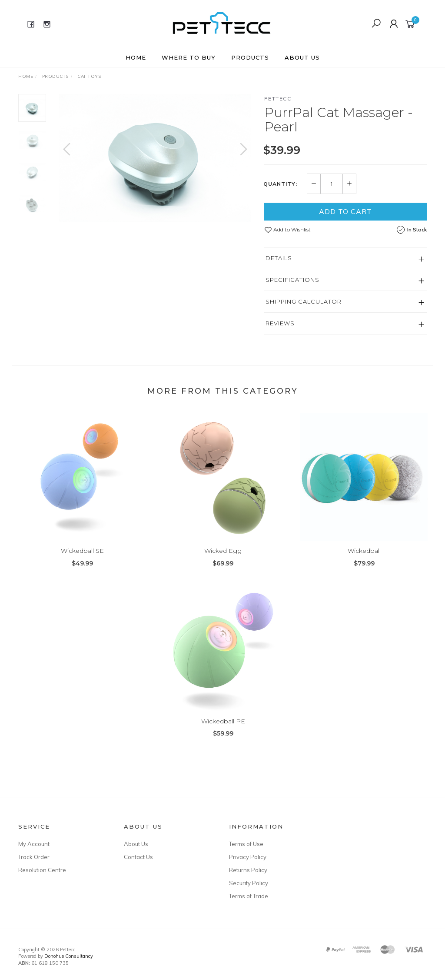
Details (279, 258)
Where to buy (189, 57)
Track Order (34, 857)
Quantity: (280, 184)
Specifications (292, 280)
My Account (34, 844)
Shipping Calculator (304, 301)
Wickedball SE (82, 558)
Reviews (280, 323)
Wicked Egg (223, 558)
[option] (155, 158)
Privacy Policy (248, 857)
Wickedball (364, 558)
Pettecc (278, 99)
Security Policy (249, 883)
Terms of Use (246, 844)
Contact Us (138, 857)
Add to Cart (345, 211)
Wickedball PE (223, 728)
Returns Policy (248, 870)
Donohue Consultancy (69, 956)
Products (250, 57)
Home (136, 57)
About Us (302, 57)
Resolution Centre (42, 870)
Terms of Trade (249, 896)
